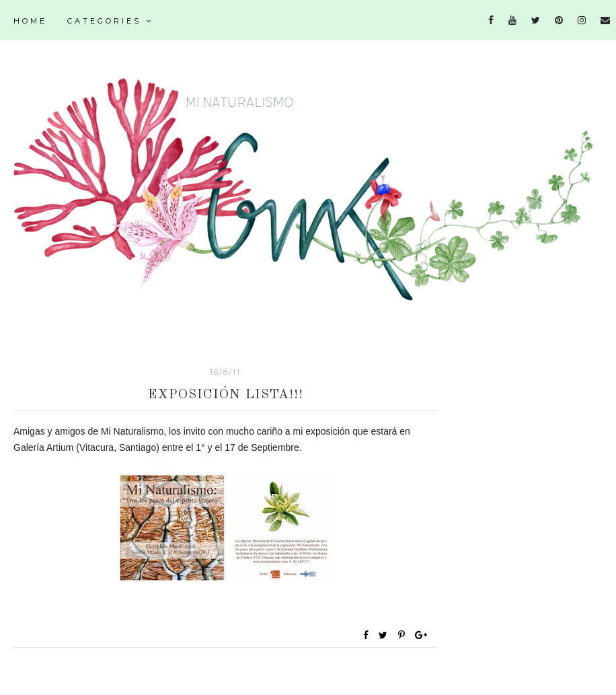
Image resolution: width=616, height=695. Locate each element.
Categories (110, 21)
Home (30, 21)
